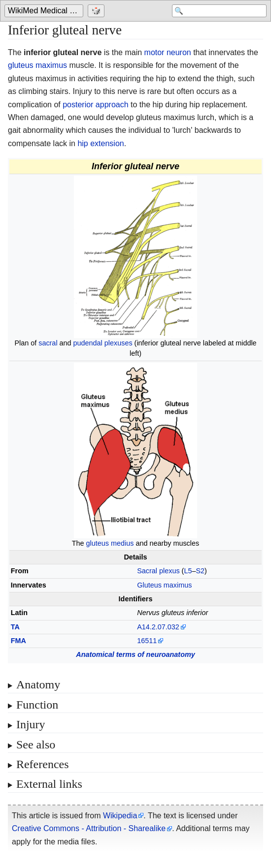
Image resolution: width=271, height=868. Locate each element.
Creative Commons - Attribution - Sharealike (89, 828)
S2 (200, 571)
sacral (48, 343)
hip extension (101, 143)
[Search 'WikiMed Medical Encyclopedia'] (219, 11)
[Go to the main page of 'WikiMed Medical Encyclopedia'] (45, 11)
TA (15, 627)
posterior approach (95, 105)
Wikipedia (120, 816)
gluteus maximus (37, 65)
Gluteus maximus (164, 585)
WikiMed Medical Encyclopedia (46, 11)
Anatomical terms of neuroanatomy (135, 654)
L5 (188, 571)
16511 (147, 641)
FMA (18, 641)
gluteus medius (110, 543)
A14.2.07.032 (158, 627)
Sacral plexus (158, 571)
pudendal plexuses (103, 343)
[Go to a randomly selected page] (97, 11)
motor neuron (168, 52)
